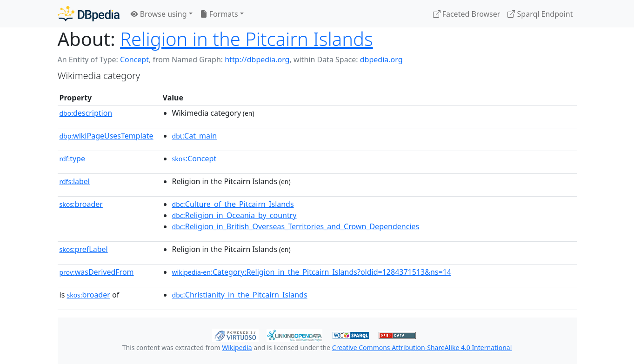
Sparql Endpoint (540, 14)
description (86, 113)
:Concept (194, 159)
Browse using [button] (159, 14)
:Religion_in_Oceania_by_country (234, 215)
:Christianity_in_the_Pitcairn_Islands (240, 295)
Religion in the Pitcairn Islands (247, 39)
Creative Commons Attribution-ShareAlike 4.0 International (422, 347)
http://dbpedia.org (257, 60)
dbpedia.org (381, 60)
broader (81, 204)
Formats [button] (219, 14)
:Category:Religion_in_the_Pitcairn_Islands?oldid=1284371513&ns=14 (312, 272)
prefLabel (84, 249)
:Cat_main (195, 136)
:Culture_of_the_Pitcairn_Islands (233, 204)
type (73, 159)
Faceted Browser (467, 14)
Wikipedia (237, 347)
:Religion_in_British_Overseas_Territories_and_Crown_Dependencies (296, 226)
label (75, 181)
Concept (134, 60)
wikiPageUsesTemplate (107, 136)
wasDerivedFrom (97, 272)
